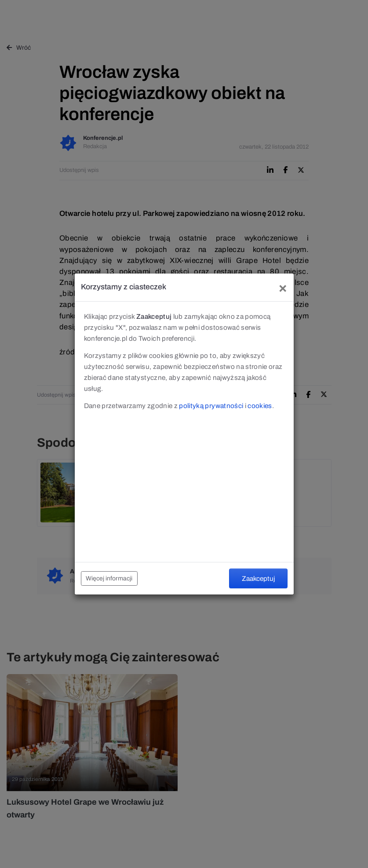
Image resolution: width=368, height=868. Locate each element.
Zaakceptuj (258, 578)
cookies (260, 406)
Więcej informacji (109, 578)
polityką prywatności (211, 406)
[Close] (283, 287)
